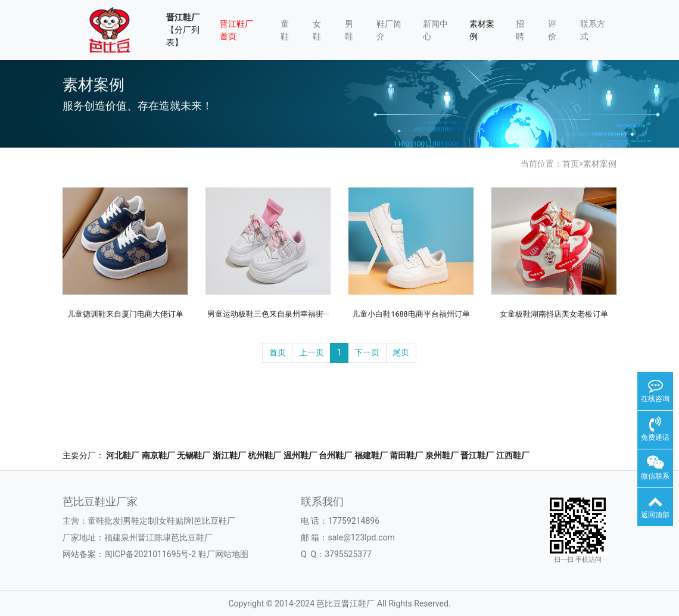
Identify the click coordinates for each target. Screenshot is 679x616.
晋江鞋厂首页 (236, 30)
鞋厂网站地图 (223, 554)
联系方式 (593, 30)
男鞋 (349, 30)
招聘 (520, 30)
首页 (571, 164)
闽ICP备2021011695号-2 (150, 554)
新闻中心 (435, 30)
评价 (552, 30)
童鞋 (285, 30)
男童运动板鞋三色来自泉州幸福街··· (268, 314)
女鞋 (317, 30)
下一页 (367, 352)
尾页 (401, 352)
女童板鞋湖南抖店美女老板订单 (554, 314)
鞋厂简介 (389, 30)
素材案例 (482, 30)
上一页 (312, 352)
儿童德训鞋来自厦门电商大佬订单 (125, 314)
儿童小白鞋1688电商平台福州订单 (411, 314)
